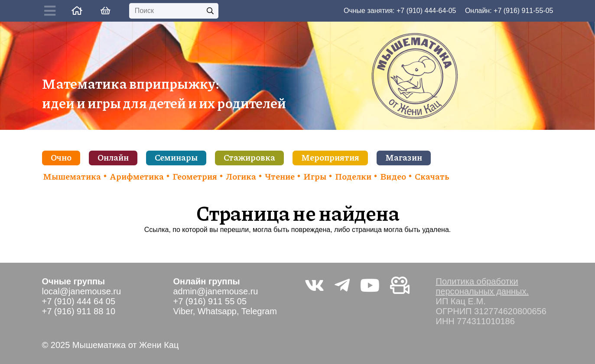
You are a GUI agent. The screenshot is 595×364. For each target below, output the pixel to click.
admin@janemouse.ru (216, 291)
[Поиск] (174, 11)
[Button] (52, 11)
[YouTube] (370, 285)
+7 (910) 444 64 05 (79, 301)
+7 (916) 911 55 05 (210, 301)
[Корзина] (106, 11)
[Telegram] (342, 285)
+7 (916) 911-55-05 (523, 11)
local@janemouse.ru (82, 291)
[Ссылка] (77, 11)
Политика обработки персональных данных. (482, 286)
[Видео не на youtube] (400, 285)
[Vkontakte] (314, 285)
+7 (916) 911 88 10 (79, 311)
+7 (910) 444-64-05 (426, 11)
